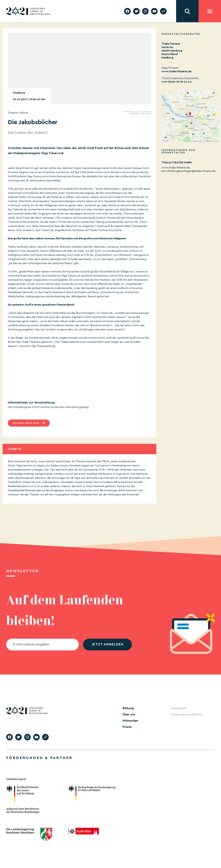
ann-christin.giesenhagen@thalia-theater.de (189, 171)
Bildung (128, 708)
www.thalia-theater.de (176, 168)
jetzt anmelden (107, 644)
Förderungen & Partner (39, 758)
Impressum (179, 708)
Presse (127, 727)
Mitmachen (130, 721)
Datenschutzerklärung (187, 714)
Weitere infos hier (26, 423)
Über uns (129, 714)
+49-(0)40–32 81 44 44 (177, 82)
